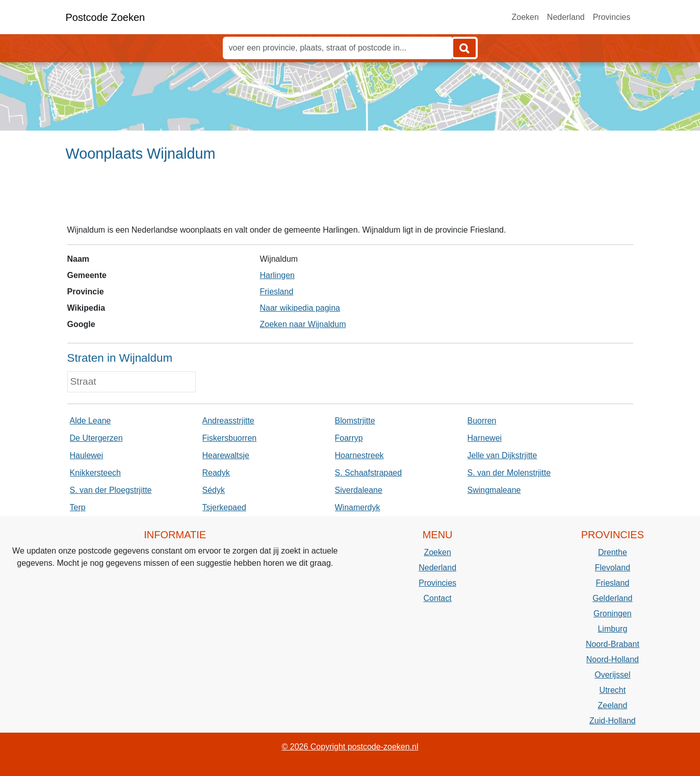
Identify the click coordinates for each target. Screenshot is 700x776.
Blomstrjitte (355, 421)
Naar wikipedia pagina (300, 308)
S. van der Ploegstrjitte (111, 490)
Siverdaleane (359, 490)
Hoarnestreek (359, 455)
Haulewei (87, 455)
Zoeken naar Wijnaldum (303, 324)
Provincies (612, 17)
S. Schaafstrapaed (369, 473)
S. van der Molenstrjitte (509, 473)
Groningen (613, 614)
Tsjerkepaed (224, 507)
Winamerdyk (358, 507)
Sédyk (214, 490)
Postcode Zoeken (106, 17)
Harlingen (277, 275)
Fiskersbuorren (230, 438)
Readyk (216, 473)
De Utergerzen (96, 438)
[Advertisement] (350, 197)
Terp (78, 507)
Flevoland (613, 568)
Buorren (482, 421)
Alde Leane (90, 421)
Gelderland (612, 598)
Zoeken (525, 17)
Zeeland (612, 705)
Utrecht (613, 690)
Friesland (277, 292)
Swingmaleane (494, 490)
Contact (438, 598)
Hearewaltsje (226, 455)
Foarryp (349, 438)
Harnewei (485, 438)
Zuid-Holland (613, 721)
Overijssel (612, 675)
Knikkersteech (96, 473)
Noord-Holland (613, 659)
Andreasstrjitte (228, 421)
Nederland (566, 17)
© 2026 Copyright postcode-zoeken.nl (350, 747)
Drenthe (613, 552)
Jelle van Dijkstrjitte (502, 455)
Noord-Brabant (613, 644)
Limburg (612, 629)
